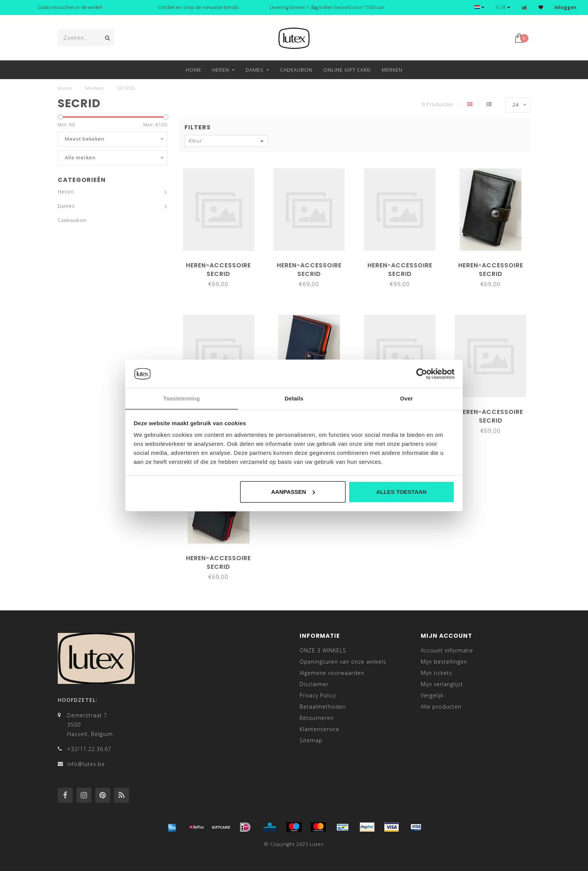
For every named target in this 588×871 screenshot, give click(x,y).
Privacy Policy (318, 695)
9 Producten (438, 104)
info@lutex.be (86, 764)
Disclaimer (314, 684)
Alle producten (441, 707)
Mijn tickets (436, 673)
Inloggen (566, 7)
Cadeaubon (296, 70)
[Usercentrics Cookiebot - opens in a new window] (422, 374)
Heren (221, 70)
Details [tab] (294, 398)
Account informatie (447, 650)
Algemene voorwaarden (332, 673)
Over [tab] (407, 398)
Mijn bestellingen (444, 662)
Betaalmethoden (323, 707)
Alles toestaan (401, 492)
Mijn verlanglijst (442, 684)
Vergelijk (432, 695)
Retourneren (317, 718)
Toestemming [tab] (181, 398)
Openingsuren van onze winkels (343, 662)
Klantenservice (319, 729)
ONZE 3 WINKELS (323, 650)
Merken (392, 70)
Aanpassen (293, 492)
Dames (255, 70)
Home (193, 70)
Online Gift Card (347, 70)
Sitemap (311, 740)
